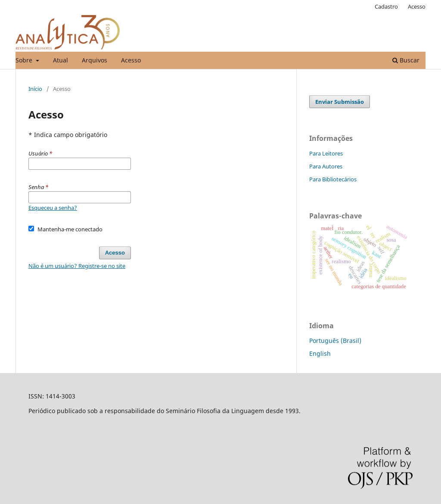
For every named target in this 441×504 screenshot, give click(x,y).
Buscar (406, 60)
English (320, 353)
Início (35, 89)
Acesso (131, 60)
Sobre (25, 60)
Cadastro (386, 6)
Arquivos (95, 60)
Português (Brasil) (335, 341)
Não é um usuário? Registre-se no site (77, 266)
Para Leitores (326, 153)
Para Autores (326, 166)
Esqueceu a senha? (53, 208)
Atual (61, 60)
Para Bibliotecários (333, 179)
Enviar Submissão (340, 102)
